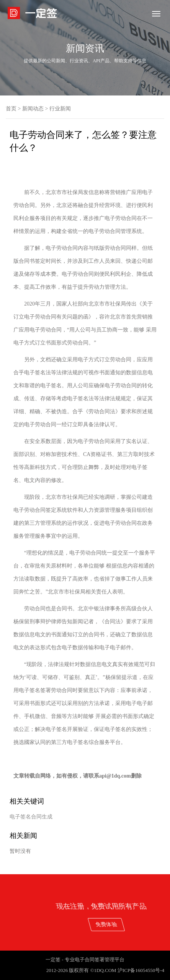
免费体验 (145, 924)
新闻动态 (33, 109)
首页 (11, 109)
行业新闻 (60, 109)
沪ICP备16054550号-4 (141, 970)
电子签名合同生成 (31, 817)
